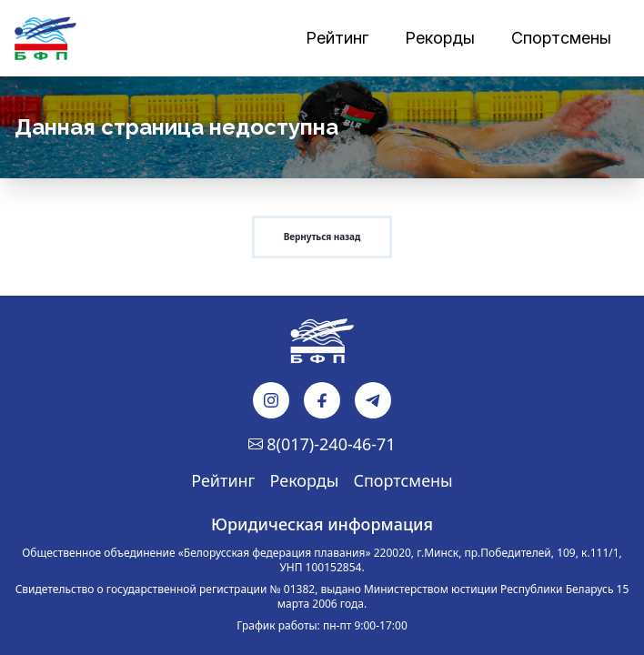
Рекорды (305, 480)
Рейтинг (223, 480)
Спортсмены (402, 480)
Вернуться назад (322, 237)
